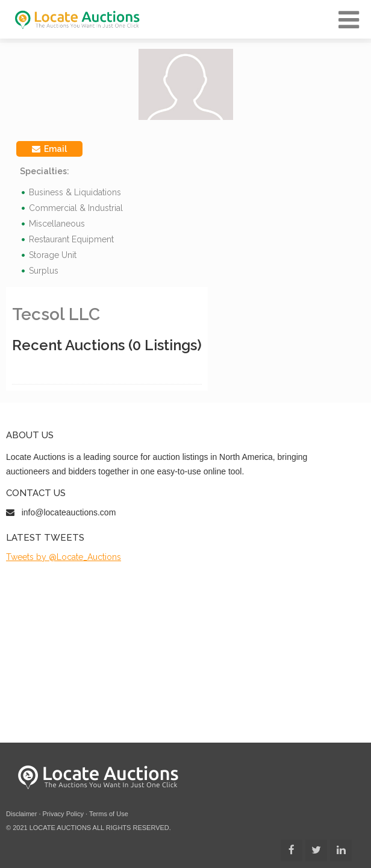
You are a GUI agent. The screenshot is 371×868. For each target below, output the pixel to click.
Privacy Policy (63, 814)
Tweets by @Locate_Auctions (64, 557)
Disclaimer (21, 814)
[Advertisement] (185, 652)
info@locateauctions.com (69, 512)
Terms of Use (109, 814)
